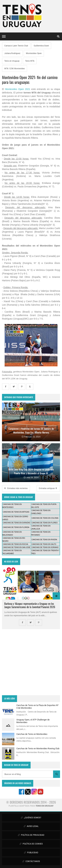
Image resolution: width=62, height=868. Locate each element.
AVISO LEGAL (31, 826)
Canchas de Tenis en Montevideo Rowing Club (38, 748)
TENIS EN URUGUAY (44, 806)
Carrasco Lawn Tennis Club (16, 46)
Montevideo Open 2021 (18, 89)
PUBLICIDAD (31, 853)
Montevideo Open (34, 53)
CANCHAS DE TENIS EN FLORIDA (16, 527)
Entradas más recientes (16, 488)
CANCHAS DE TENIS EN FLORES (45, 523)
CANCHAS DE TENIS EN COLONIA (45, 518)
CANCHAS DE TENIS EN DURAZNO (17, 523)
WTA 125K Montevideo (15, 69)
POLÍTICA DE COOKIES (31, 844)
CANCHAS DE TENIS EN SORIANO (45, 547)
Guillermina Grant (41, 46)
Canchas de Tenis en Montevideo (32, 734)
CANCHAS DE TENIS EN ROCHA (15, 544)
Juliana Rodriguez (12, 53)
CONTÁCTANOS (31, 861)
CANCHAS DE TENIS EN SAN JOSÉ (17, 547)
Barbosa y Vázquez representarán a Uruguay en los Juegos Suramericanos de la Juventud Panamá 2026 (30, 605)
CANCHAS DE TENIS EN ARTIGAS (16, 512)
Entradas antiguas (48, 488)
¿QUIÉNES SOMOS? (31, 818)
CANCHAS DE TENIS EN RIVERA (44, 540)
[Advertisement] (31, 662)
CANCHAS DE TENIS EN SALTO (44, 544)
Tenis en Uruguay (12, 61)
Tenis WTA (30, 61)
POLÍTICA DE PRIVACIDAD (31, 835)
